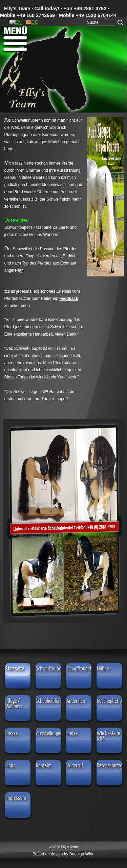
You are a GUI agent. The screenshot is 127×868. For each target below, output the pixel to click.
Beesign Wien (82, 854)
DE (32, 22)
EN (16, 22)
